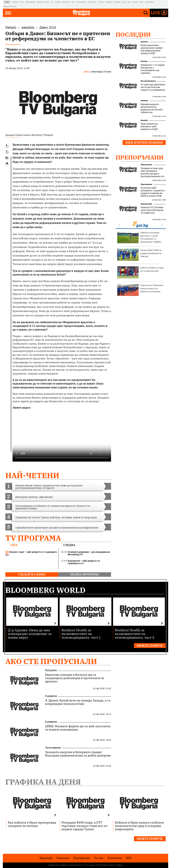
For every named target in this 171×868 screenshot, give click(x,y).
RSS (129, 858)
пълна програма (85, 574)
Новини (144, 61)
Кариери (46, 858)
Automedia (92, 2)
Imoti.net (101, 2)
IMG (8, 2)
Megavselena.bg (10, 6)
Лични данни (90, 865)
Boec (141, 2)
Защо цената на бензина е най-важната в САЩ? (149, 127)
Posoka (135, 2)
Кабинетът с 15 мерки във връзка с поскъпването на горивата (153, 69)
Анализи (144, 42)
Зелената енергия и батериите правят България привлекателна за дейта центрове (78, 754)
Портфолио (82, 858)
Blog (124, 2)
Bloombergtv (31, 2)
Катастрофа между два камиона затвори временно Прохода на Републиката (140, 290)
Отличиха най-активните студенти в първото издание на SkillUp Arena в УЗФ (153, 192)
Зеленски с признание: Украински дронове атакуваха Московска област (140, 255)
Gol (52, 2)
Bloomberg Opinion (148, 81)
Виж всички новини (144, 143)
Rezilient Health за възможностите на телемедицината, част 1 (81, 634)
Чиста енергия (53, 748)
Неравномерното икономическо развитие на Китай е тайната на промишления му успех (152, 111)
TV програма (33, 538)
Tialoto (58, 2)
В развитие (51, 696)
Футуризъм (51, 670)
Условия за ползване (57, 865)
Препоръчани (140, 157)
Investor (15, 2)
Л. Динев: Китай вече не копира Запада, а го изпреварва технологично (78, 702)
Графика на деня (43, 782)
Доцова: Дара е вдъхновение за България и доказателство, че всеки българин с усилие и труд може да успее (138, 275)
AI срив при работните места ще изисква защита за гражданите (153, 87)
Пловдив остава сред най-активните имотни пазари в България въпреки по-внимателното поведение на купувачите (153, 176)
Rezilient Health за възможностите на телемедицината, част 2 (135, 634)
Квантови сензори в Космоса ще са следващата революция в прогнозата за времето (75, 678)
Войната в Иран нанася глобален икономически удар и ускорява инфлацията (139, 826)
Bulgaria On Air (43, 2)
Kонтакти (115, 858)
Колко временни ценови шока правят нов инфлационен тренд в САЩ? (152, 49)
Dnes (22, 2)
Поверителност (75, 865)
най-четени (32, 475)
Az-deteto (117, 2)
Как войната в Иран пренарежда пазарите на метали (32, 824)
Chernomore (150, 2)
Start (129, 2)
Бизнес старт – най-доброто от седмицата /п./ (31, 553)
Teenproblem (81, 2)
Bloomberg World (45, 590)
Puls (73, 2)
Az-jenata (66, 2)
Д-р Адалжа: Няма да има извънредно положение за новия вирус (30, 634)
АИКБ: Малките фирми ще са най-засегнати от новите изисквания (78, 728)
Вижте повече (150, 646)
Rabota (109, 2)
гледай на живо (32, 574)
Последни (133, 34)
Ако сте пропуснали (51, 661)
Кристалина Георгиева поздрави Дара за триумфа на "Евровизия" (140, 237)
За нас (99, 858)
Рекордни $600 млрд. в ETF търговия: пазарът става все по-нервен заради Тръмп (85, 826)
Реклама (63, 858)
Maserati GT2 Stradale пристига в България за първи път (152, 210)
